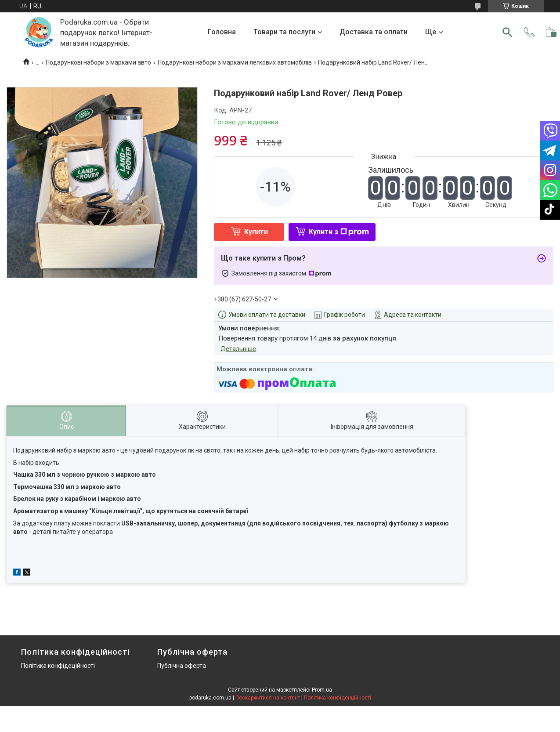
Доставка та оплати (374, 32)
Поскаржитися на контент (268, 698)
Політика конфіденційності (338, 698)
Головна (222, 32)
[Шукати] (507, 32)
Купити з (339, 232)
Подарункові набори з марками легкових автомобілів (235, 62)
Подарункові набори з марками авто (98, 62)
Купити (256, 232)
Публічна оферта (182, 666)
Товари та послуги (284, 32)
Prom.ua (322, 690)
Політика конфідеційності (58, 666)
